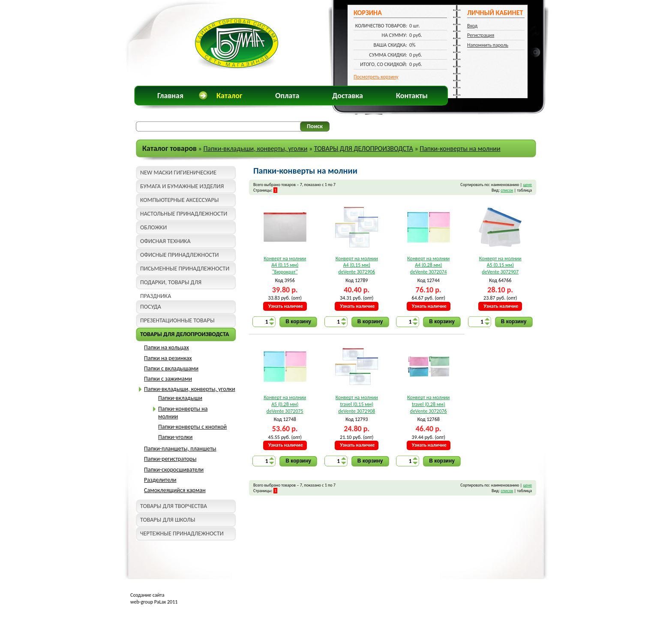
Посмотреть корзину (376, 77)
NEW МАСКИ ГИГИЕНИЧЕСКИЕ (178, 173)
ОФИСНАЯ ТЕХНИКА (165, 241)
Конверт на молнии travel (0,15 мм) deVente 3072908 (357, 404)
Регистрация (481, 35)
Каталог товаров (169, 148)
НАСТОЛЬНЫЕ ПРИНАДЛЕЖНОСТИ (184, 214)
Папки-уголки (175, 437)
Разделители (160, 480)
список (507, 190)
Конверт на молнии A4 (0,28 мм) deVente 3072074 (428, 265)
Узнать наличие (286, 306)
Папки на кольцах (166, 347)
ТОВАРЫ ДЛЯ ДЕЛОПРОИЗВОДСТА (364, 149)
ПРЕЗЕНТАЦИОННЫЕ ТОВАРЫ (177, 320)
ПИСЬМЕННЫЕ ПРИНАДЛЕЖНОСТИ (185, 269)
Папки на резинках (168, 358)
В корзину (298, 322)
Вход (472, 26)
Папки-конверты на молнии (460, 149)
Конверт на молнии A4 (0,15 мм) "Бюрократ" (285, 265)
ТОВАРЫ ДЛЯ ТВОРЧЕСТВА (174, 506)
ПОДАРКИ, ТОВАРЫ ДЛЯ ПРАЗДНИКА (171, 284)
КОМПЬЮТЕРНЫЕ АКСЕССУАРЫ (179, 200)
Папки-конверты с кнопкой (192, 427)
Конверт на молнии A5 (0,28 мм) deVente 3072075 (285, 404)
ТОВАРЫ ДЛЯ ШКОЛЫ (168, 520)
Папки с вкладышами (171, 368)
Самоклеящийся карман (175, 490)
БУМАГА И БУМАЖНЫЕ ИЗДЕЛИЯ (182, 186)
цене (527, 185)
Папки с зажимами (168, 379)
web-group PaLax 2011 (154, 602)
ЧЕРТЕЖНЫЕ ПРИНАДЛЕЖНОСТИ (182, 533)
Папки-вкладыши (180, 398)
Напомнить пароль (488, 45)
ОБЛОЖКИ (153, 227)
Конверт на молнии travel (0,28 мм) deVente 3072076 (428, 404)
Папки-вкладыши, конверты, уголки (255, 149)
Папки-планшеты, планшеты (180, 449)
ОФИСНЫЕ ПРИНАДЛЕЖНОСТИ (179, 255)
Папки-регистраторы (170, 459)
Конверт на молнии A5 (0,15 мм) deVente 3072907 (500, 265)
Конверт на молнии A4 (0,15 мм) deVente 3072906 (357, 265)
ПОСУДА (151, 307)
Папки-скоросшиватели (174, 470)
